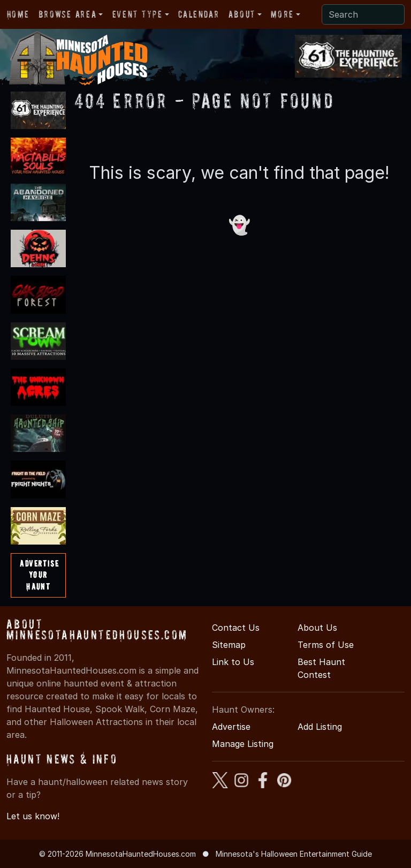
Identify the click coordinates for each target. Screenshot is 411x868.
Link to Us (233, 662)
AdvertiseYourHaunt (39, 575)
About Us (317, 628)
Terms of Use (326, 645)
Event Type (138, 14)
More (282, 14)
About (242, 14)
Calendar (199, 14)
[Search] (363, 14)
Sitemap (229, 645)
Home (18, 14)
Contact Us (236, 628)
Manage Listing (243, 744)
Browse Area (67, 14)
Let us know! (33, 816)
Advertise (231, 727)
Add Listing (320, 727)
